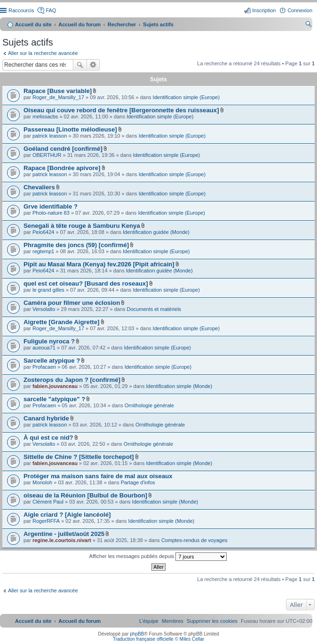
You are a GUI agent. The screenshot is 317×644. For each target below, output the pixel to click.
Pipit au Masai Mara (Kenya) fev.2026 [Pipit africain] (99, 264)
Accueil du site (33, 24)
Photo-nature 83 (51, 213)
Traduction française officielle (143, 639)
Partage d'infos (138, 482)
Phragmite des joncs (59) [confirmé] (76, 245)
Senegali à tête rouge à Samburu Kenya (82, 226)
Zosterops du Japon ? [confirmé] (72, 380)
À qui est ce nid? (48, 438)
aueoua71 (44, 348)
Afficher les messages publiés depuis (158, 557)
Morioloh (42, 482)
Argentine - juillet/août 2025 (64, 534)
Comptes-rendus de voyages (194, 540)
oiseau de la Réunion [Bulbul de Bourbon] (85, 495)
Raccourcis (21, 10)
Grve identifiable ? (51, 206)
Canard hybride (46, 418)
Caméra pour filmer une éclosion (72, 303)
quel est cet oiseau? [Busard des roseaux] (86, 283)
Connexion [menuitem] (300, 10)
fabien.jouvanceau (55, 386)
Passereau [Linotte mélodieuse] (70, 129)
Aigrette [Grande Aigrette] (61, 322)
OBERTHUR (47, 155)
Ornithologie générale (149, 405)
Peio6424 (44, 232)
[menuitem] (212, 621)
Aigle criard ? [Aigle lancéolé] (67, 515)
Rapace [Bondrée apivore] (62, 168)
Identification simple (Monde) (179, 386)
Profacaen (44, 367)
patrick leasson (50, 136)
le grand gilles (48, 290)
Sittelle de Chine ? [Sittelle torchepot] (79, 457)
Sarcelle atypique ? (52, 361)
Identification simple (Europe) (186, 97)
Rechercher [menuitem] (309, 25)
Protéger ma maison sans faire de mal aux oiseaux (98, 476)
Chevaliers (39, 187)
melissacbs (45, 116)
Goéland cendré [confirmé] (63, 149)
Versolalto (44, 309)
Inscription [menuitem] (264, 10)
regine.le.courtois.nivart (62, 540)
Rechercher (80, 65)
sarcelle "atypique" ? (54, 399)
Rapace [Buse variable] (58, 91)
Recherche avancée (93, 65)
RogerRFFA (46, 521)
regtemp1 (43, 251)
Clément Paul (48, 502)
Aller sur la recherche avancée (43, 53)
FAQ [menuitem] (51, 10)
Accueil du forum (79, 24)
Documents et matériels (154, 309)
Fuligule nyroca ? (49, 341)
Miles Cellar (192, 639)
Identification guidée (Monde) (156, 232)
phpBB (137, 634)
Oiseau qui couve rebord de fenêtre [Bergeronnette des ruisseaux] (121, 110)
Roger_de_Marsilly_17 (58, 97)
